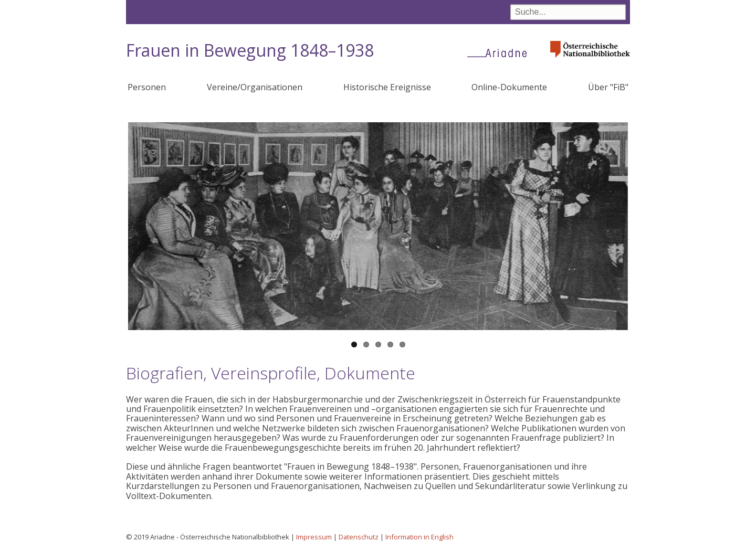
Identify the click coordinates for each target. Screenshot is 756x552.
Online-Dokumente (509, 87)
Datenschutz (359, 537)
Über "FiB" (608, 87)
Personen (147, 87)
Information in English (419, 537)
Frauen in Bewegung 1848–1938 (250, 50)
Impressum (314, 537)
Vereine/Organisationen (255, 87)
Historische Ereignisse (387, 87)
